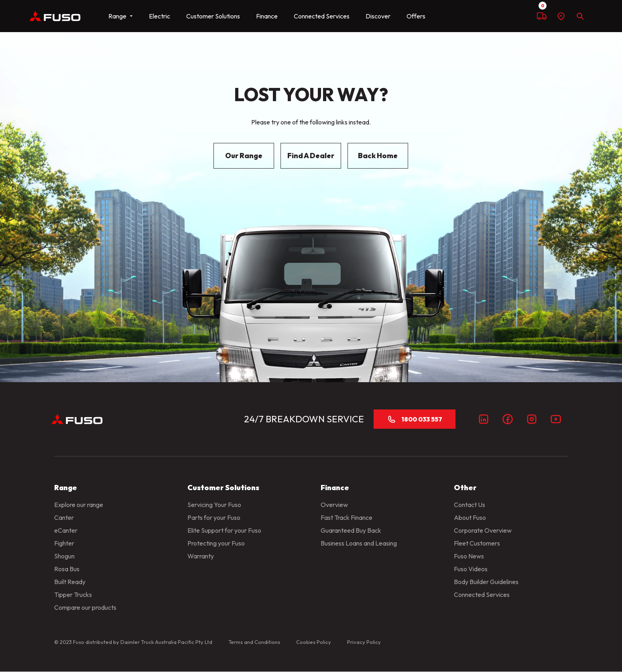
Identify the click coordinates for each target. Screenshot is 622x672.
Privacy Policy (364, 642)
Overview (334, 505)
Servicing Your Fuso (214, 505)
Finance (267, 16)
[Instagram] (532, 419)
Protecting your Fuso (216, 543)
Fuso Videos (471, 569)
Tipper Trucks (73, 595)
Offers (416, 16)
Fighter (64, 543)
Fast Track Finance (347, 517)
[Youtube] (556, 419)
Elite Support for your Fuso (224, 530)
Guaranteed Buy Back (351, 530)
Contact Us (470, 505)
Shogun (64, 556)
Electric (160, 16)
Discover (378, 16)
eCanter (66, 530)
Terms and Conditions (254, 642)
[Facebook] (508, 419)
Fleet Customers (477, 543)
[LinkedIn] (484, 419)
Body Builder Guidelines (486, 582)
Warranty (201, 556)
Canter (64, 517)
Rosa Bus (67, 569)
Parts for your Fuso (214, 517)
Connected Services (322, 16)
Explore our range (79, 505)
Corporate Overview (483, 530)
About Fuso (470, 517)
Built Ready (70, 582)
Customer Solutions (213, 16)
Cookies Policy (314, 642)
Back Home (378, 156)
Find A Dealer (311, 156)
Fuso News (469, 556)
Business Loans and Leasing (359, 543)
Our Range (244, 156)
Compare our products (85, 607)
